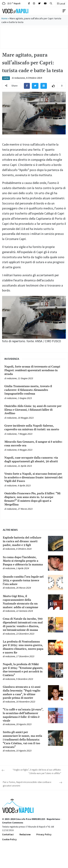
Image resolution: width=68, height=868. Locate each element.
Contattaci (8, 834)
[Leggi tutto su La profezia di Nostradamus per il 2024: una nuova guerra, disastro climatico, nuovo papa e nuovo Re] (23, 647)
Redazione (25, 834)
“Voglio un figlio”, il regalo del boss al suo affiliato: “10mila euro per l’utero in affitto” (37, 772)
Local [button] (61, 4)
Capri (6, 78)
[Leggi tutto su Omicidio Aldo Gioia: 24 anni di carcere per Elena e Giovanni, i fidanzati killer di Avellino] (34, 410)
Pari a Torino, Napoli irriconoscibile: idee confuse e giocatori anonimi (27, 784)
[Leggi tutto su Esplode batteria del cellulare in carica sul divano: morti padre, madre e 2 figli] (23, 541)
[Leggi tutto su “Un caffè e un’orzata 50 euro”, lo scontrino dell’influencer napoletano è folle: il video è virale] (23, 715)
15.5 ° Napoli (11, 3)
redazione (20, 78)
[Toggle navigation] (64, 11)
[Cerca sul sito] (29, 3)
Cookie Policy (9, 839)
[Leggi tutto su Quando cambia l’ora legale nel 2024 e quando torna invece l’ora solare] (23, 580)
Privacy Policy (44, 834)
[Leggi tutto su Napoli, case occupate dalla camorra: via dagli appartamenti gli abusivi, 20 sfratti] (34, 460)
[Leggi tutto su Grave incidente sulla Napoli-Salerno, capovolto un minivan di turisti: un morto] (34, 428)
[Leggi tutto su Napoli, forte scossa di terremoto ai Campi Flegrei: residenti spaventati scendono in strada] (34, 370)
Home (4, 18)
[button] (51, 3)
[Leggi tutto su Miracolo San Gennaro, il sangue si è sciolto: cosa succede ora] (34, 444)
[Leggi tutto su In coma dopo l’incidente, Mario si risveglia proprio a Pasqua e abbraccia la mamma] (23, 561)
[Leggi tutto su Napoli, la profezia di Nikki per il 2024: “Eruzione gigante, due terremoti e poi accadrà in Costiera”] (23, 670)
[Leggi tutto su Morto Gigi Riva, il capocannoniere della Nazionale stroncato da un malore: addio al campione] (23, 602)
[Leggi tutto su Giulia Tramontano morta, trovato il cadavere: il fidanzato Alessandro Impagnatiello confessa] (34, 390)
